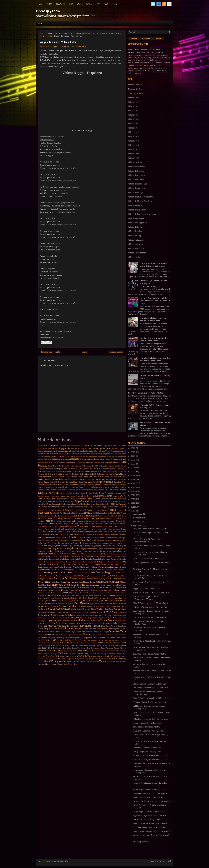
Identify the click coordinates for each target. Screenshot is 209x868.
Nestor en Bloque (49, 606)
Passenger (123, 615)
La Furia (66, 559)
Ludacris (49, 576)
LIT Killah (102, 557)
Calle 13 (93, 474)
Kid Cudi (45, 557)
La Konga (86, 559)
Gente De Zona (75, 526)
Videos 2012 (133, 111)
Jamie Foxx (115, 538)
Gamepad (63, 527)
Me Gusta (42, 595)
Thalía (60, 645)
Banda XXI (80, 466)
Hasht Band (122, 532)
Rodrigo (46, 629)
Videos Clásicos (135, 162)
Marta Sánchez (109, 588)
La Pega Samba (76, 562)
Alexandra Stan (43, 454)
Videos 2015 (133, 124)
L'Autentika (87, 557)
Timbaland (109, 648)
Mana (63, 582)
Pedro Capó (88, 618)
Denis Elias (86, 499)
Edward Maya (43, 507)
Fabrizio (104, 519)
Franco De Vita (68, 524)
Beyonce (49, 469)
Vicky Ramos (43, 659)
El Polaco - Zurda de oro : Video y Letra (149, 702)
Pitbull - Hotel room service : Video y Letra (151, 593)
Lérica (99, 576)
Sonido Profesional (59, 640)
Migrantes (58, 598)
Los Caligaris (97, 570)
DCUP (115, 490)
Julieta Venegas (116, 549)
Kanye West (92, 551)
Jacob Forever (105, 538)
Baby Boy (82, 462)
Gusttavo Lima (96, 532)
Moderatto (60, 601)
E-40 (109, 504)
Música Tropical (135, 85)
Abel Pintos (97, 446)
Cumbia (49, 4)
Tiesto (103, 648)
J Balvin (74, 537)
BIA (70, 462)
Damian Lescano (114, 493)
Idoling (103, 534)
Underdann (73, 654)
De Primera (58, 499)
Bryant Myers (106, 471)
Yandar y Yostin (93, 662)
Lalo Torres (72, 565)
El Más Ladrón (57, 510)
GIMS (124, 524)
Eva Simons (67, 519)
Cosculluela (121, 487)
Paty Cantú (42, 618)
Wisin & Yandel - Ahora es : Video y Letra (150, 603)
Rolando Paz (53, 629)
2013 (133, 499)
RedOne (85, 623)
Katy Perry (48, 554)
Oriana (40, 612)
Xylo (84, 662)
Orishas (46, 612)
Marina (114, 585)
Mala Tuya (112, 579)
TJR (71, 643)
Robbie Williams (116, 626)
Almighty (106, 454)
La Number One (48, 562)
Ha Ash (110, 532)
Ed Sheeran (121, 504)
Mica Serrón (81, 595)
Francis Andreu (58, 524)
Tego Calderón (47, 645)
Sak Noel (123, 629)
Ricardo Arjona (53, 626)
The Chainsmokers (100, 645)
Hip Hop (115, 4)
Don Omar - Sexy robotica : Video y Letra (150, 688)
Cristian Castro (56, 490)
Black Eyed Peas (77, 469)
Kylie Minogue (78, 557)
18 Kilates (53, 446)
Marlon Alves (89, 588)
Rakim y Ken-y (61, 623)
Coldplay (93, 487)
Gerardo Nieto (90, 526)
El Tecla (55, 513)
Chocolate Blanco (51, 485)
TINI (67, 643)
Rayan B (79, 623)
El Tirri (61, 513)
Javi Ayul (57, 541)
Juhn (92, 549)
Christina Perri (107, 485)
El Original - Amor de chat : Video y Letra (150, 756)
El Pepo (75, 510)
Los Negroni (51, 573)
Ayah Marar (53, 462)
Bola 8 (124, 469)
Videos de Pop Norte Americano (142, 214)
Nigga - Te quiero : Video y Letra (58, 42)
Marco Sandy (47, 585)
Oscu (76, 612)
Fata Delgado (58, 521)
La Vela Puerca (116, 562)
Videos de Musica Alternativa (141, 197)
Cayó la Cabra (77, 479)
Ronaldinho (93, 629)
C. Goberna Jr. (51, 474)
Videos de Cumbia (136, 180)
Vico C (51, 659)
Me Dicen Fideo (121, 593)
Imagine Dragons (120, 534)
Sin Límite (51, 638)
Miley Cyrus (100, 598)
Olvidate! (100, 609)
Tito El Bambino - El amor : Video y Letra (150, 684)
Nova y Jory (86, 609)
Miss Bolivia (118, 598)
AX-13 (89, 446)
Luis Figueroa (68, 576)
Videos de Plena (135, 205)
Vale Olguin (105, 654)
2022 (133, 464)
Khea (118, 554)
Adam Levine (42, 449)
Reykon (41, 626)
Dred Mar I (80, 504)
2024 (133, 456)
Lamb (78, 565)
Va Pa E (93, 654)
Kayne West (58, 554)
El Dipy (103, 507)
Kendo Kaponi (87, 554)
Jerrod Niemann (106, 541)
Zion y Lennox (51, 664)
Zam (40, 664)
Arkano (82, 459)
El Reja (111, 510)
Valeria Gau (52, 656)
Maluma (44, 582)
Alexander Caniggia (118, 451)
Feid (73, 521)
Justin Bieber (54, 551)
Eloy (116, 513)
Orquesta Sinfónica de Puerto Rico (61, 612)
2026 (133, 448)
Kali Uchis (80, 551)
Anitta (47, 459)
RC (52, 623)
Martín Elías (121, 590)
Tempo (55, 645)
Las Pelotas (105, 565)
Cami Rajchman (44, 477)
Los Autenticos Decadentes (62, 570)
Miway (53, 601)
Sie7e (100, 635)
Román (85, 629)
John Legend (118, 543)
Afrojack (55, 448)
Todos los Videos (100, 33)
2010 (133, 511)
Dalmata (83, 493)
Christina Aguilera (94, 485)
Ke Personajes (70, 554)
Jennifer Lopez (89, 540)
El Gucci (122, 507)
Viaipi (116, 656)
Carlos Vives (58, 479)
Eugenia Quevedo (57, 519)
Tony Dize (82, 651)
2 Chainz (61, 446)
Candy (85, 477)
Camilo (73, 477)
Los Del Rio (119, 570)
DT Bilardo (122, 490)
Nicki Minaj (61, 606)
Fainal (109, 519)
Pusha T (41, 623)
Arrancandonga (92, 459)
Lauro (46, 567)
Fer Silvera (97, 521)
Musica (71, 33)
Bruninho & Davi (75, 471)
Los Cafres (89, 570)
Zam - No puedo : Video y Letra (146, 727)
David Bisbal (92, 496)
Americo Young (66, 456)
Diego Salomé (82, 501)
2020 (133, 472)
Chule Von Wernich (119, 485)
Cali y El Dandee (82, 474)
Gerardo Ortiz (102, 527)
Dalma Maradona (73, 493)
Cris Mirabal (46, 490)
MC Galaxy (105, 576)
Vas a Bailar (96, 656)
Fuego (114, 524)
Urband (80, 654)
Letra (65, 33)
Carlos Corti (48, 479)
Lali (44, 564)
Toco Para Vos (54, 651)
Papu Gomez (89, 615)
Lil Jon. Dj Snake (89, 567)
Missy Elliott (46, 601)
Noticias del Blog (135, 89)
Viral (82, 659)
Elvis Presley (122, 513)
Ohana (93, 609)
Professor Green (120, 621)
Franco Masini (79, 524)
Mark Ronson (64, 588)
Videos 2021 (133, 149)
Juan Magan (53, 549)
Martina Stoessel (108, 590)
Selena (41, 635)
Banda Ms (57, 466)
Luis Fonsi (78, 576)
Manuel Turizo (89, 582)
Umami (66, 654)
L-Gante (95, 556)
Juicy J (96, 549)
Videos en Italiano (136, 249)
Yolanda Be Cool (113, 662)
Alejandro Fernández (53, 451)
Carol (65, 479)
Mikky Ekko (91, 598)
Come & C (100, 487)
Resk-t (123, 623)
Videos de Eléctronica (138, 184)
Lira (116, 567)
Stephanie (122, 640)
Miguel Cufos (69, 598)
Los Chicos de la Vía (108, 570)
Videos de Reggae (136, 218)
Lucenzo (123, 573)
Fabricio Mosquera (92, 518)
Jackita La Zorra (93, 538)
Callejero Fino (102, 474)
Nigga (78, 33)
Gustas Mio (61, 532)
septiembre (139, 526)
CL (57, 474)
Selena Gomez (50, 635)
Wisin (47, 661)
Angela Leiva (117, 456)
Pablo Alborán (44, 615)
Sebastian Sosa (91, 632)
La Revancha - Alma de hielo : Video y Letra (151, 831)
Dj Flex (58, 33)
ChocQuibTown (120, 482)
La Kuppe (94, 559)
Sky (66, 638)
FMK (82, 519)
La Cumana (51, 559)
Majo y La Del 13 (63, 578)
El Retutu (120, 510)
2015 (133, 491)
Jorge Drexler (73, 546)
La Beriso (115, 557)
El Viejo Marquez (78, 513)
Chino (95, 482)
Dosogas (55, 504)
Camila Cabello (64, 477)
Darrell (80, 496)
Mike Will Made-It (80, 598)
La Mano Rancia (110, 559)
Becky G (96, 466)
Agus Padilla (93, 448)
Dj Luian (121, 502)
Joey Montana (103, 543)
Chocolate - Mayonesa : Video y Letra (149, 827)
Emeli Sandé (51, 516)
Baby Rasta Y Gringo (94, 462)
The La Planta (120, 645)
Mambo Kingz (55, 582)
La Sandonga (96, 562)
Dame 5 (103, 493)
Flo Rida (48, 524)
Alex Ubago (106, 451)
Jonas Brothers (61, 546)
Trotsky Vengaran (44, 654)
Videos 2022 (133, 154)
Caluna (111, 474)
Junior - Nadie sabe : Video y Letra (148, 723)
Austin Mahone (105, 459)
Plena (40, 4)
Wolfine (79, 662)
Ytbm (124, 662)
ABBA (78, 446)
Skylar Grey (72, 638)
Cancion (50, 33)
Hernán (75, 534)
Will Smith (110, 659)
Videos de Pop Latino (137, 210)
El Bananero (78, 507)
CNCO (61, 474)
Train (107, 651)
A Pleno (73, 446)
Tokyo (65, 651)
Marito (45, 588)
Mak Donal (86, 579)
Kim (53, 557)
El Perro (81, 510)
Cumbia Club (93, 490)
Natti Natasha (81, 603)
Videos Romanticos (137, 167)
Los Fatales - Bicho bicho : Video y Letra (150, 793)
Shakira (89, 634)
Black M (87, 469)
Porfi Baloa (96, 621)
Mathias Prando (57, 593)
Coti (39, 490)
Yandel (103, 661)
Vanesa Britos (84, 656)
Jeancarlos (78, 541)
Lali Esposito (52, 564)
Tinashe (117, 648)
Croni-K (64, 490)
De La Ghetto (48, 499)
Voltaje (86, 659)
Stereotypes (42, 643)
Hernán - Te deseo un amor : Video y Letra (151, 801)
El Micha (48, 510)
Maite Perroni (49, 579)
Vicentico (122, 656)
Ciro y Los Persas (56, 487)
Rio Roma (106, 626)
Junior (44, 551)
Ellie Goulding (109, 513)
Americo (56, 456)
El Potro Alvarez (99, 510)
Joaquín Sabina (91, 543)
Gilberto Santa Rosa (51, 529)
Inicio (40, 23)
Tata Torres (116, 643)
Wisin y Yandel (58, 661)
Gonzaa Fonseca (92, 529)
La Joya (80, 559)
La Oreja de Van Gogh (62, 562)
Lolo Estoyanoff (45, 570)
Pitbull (83, 620)
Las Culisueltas (95, 564)
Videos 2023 (133, 158)
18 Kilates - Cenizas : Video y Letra (148, 748)
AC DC (83, 446)
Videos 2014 (133, 119)
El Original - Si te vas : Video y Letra (148, 731)
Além (120, 454)
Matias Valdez (68, 593)
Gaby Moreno (43, 527)
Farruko (49, 521)
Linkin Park (109, 567)
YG (87, 662)
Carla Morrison (115, 477)
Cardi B (106, 477)
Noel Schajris (70, 609)
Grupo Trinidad (47, 532)
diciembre (138, 514)
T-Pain (63, 643)
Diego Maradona (69, 502)
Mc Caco (112, 593)
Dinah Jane (94, 502)
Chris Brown (63, 485)
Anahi (92, 456)
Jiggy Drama (69, 543)
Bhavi (55, 469)
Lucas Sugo (103, 573)
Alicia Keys (87, 454)
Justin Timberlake (69, 551)
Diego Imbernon (58, 502)
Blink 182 (93, 469)
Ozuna (109, 612)
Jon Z (53, 546)
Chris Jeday (73, 485)
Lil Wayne (100, 567)
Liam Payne (73, 567)
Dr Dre (62, 504)
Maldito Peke (122, 579)
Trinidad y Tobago (120, 651)
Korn (61, 557)
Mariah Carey (76, 585)
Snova (90, 638)
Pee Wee (95, 618)
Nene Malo (115, 603)
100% (40, 446)
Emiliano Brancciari (67, 516)
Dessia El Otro (111, 499)
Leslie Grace (63, 567)
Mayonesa (104, 593)
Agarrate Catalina (77, 449)
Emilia (58, 516)
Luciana (41, 576)
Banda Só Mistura (69, 466)
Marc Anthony (113, 582)
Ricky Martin (85, 626)
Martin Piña (59, 590)
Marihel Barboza (106, 585)
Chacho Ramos (101, 479)
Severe (74, 635)
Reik (91, 623)
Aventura (114, 459)
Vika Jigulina (70, 659)
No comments (78, 46)
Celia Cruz (91, 479)
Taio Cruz (81, 643)
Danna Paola (49, 496)
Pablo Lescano (57, 615)
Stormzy (57, 643)
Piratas (71, 621)
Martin (118, 588)
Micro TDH (46, 598)
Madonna (117, 576)
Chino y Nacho (105, 482)
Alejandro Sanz (68, 451)
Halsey (115, 532)
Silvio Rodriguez (121, 635)
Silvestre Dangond (108, 635)
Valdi (98, 654)
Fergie (112, 521)
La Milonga (120, 559)
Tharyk (66, 645)
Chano (46, 482)
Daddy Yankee (48, 493)
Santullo (64, 632)
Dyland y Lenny (101, 504)
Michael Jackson (113, 595)
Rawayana (72, 623)
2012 (133, 503)
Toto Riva (92, 651)
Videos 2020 (133, 145)
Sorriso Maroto (103, 640)
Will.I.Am (118, 659)
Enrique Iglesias (92, 516)
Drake (74, 504)
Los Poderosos (76, 573)
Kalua (86, 551)
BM (72, 462)
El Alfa (50, 507)
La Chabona (42, 559)
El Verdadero (68, 513)
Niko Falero (121, 606)
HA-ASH (104, 532)
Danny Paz (69, 496)
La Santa (107, 562)
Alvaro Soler (113, 454)
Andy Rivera (99, 456)
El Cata (90, 507)
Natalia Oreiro (50, 604)
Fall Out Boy (116, 518)
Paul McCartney (53, 618)
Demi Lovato (75, 499)
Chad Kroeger (113, 479)
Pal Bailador (70, 615)
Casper (70, 479)
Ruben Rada (107, 629)
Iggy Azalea (110, 534)
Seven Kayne (67, 635)
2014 (133, 495)
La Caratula (122, 557)
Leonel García (53, 567)
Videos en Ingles (135, 244)
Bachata (89, 4)
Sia (96, 635)
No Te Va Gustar (55, 609)
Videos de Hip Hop (136, 188)
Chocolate (41, 485)
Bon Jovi (41, 471)
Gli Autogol (66, 529)
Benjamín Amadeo (114, 466)
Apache (62, 459)
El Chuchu (97, 507)
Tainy (75, 643)
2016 (133, 487)
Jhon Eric (61, 543)
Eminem (79, 516)
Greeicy (109, 529)
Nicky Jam (72, 606)
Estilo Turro (122, 516)
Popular (134, 38)
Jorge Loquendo (84, 546)
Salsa (79, 4)
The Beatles (73, 645)
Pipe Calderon (63, 621)
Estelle (115, 516)
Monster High (69, 601)
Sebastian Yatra (117, 631)
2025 (133, 452)
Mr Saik (91, 601)
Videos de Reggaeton (137, 223)
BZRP (76, 462)
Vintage (77, 659)
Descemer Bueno (98, 499)
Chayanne (88, 482)
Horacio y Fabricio (85, 534)
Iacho (99, 534)
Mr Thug (97, 601)
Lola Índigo (122, 567)
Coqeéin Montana (110, 487)
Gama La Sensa (53, 527)
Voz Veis (92, 659)
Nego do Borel (104, 604)
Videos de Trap (135, 236)
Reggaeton (60, 4)
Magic (42, 579)
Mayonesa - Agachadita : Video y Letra (149, 816)
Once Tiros (109, 609)
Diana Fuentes (47, 502)
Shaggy (80, 635)
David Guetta (105, 496)
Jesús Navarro (43, 543)
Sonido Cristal (44, 640)
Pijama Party (53, 621)
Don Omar (47, 504)
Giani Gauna (113, 526)
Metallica (65, 595)
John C (111, 543)
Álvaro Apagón (63, 664)
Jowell (92, 546)
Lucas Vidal (116, 573)
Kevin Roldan (112, 554)
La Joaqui (73, 559)
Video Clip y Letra (140, 842)
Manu (81, 582)
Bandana (88, 466)
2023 (133, 460)
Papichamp (80, 615)
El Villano (88, 513)
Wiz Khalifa (71, 662)
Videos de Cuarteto (136, 175)
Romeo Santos (74, 628)
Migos (52, 598)
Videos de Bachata (136, 171)
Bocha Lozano (117, 469)
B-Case (66, 462)
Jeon (99, 541)
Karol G (118, 551)
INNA (94, 534)
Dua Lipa (87, 504)
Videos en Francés (136, 240)
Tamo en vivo (90, 643)
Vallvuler (63, 656)
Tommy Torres (72, 651)
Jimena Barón (79, 543)
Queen (47, 623)
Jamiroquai (122, 538)
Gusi (55, 532)
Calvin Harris (120, 474)
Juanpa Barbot (85, 549)
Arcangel (74, 459)
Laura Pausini (115, 564)
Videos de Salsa (135, 231)
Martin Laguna (48, 590)
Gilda (60, 529)
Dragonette (68, 504)
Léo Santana (93, 576)
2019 (133, 476)
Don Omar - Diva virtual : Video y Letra (149, 617)
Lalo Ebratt (63, 564)
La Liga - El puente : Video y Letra (147, 752)
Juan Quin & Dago (65, 549)
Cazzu (84, 479)
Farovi (42, 521)
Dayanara (117, 496)
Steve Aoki (50, 643)
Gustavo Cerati (71, 532)
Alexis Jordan (54, 454)
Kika (50, 557)
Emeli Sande (42, 516)
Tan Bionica (100, 643)
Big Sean (67, 469)
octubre (137, 522)
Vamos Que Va (71, 656)
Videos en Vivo (135, 257)
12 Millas (45, 446)
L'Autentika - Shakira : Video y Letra (148, 797)
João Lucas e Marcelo (115, 546)
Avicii (120, 459)
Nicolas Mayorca (94, 606)
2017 (133, 483)
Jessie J (124, 541)
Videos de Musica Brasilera (140, 201)
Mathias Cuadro (44, 593)
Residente (98, 623)
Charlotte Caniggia (65, 482)
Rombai (62, 628)
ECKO (113, 504)
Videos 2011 (133, 106)
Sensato (60, 635)
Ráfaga (115, 629)
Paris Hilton (107, 615)
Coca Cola (85, 487)
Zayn (43, 664)
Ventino (104, 656)
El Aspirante (69, 507)
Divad (100, 501)
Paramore (98, 615)
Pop (98, 4)
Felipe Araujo (80, 521)
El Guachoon (112, 507)
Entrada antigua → (117, 352)
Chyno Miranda (44, 487)
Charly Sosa (78, 482)
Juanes (76, 548)
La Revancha (85, 562)
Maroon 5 (98, 588)
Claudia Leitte (67, 487)
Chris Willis (82, 485)
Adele (49, 449)
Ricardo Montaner (70, 626)
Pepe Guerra (103, 618)
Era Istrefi (104, 516)
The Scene (82, 648)
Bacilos (104, 462)
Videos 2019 (133, 141)
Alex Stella (98, 451)
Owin (91, 612)
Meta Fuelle (57, 595)
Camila (54, 477)
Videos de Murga (135, 193)
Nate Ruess (70, 604)
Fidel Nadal (118, 521)
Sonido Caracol (121, 638)
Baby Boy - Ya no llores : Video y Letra (146, 393)
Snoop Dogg (82, 638)
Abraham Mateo (119, 446)
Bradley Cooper (50, 471)
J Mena (83, 538)
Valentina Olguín (115, 654)
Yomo (120, 662)
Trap (71, 4)
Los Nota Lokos (64, 573)
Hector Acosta (43, 534)
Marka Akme (77, 587)
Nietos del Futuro (105, 606)
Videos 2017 (133, 132)
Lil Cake (80, 567)
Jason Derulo (42, 541)
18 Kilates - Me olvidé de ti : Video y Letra (150, 719)
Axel (46, 462)
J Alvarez (64, 538)
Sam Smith (50, 632)
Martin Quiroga (71, 590)
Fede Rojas (67, 521)
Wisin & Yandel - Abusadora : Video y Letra (151, 698)
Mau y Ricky (80, 593)
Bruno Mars (87, 471)
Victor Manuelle (59, 659)
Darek (75, 496)
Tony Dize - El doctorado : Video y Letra (150, 529)
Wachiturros (101, 659)
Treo (111, 651)
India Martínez (44, 538)
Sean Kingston (72, 632)
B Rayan (60, 462)
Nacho (117, 601)
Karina (111, 551)
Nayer (92, 604)
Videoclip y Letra (48, 11)
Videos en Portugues (137, 253)
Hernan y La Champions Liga (60, 534)
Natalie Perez (61, 604)
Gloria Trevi (74, 529)
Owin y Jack (98, 612)
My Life (104, 601)
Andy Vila (108, 456)
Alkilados (98, 454)
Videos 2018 (133, 136)
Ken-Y (79, 554)
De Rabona (66, 499)
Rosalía (99, 629)
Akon (117, 448)
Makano (94, 579)
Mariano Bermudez (91, 585)
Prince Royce (107, 620)
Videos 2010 (133, 102)
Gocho (82, 529)
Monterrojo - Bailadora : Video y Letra (149, 790)
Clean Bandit (76, 487)
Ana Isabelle (78, 456)
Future (119, 524)
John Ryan (47, 546)
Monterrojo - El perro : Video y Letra (149, 812)
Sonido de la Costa (76, 640)
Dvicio (93, 504)
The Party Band (45, 648)
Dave (85, 496)
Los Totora (85, 573)
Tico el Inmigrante (94, 648)
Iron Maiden (55, 538)
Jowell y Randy (101, 546)
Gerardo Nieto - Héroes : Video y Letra (150, 823)
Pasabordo (115, 615)
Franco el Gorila (89, 524)
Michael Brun (91, 595)
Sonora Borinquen (92, 640)
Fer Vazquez (105, 521)
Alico (92, 454)
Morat (86, 601)
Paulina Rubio (65, 618)
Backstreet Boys (114, 462)
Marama (100, 582)
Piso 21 (76, 621)
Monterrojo (78, 601)
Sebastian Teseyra (102, 632)
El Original (67, 510)
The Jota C (111, 645)
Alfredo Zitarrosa (76, 454)
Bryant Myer (97, 471)
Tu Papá (54, 654)
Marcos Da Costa (61, 585)
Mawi (87, 593)
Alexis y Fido (64, 454)
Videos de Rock (135, 227)
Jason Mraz (51, 541)
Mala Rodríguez (102, 579)
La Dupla (59, 559)
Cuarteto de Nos (75, 490)
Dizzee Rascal (107, 502)
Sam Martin (42, 632)
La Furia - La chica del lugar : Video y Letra (151, 820)
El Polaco (88, 510)
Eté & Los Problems (44, 519)
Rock (106, 4)
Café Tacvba (69, 474)
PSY (116, 612)
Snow (95, 638)
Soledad (112, 638)
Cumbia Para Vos (105, 490)
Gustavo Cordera (84, 532)
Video (111, 33)
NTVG (110, 601)
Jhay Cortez (53, 543)
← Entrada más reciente (49, 352)
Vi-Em (110, 656)
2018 (133, 480)
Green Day (116, 529)
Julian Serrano (104, 549)
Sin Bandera (42, 638)
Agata (85, 449)
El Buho (85, 507)
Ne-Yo (97, 604)
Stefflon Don (113, 640)
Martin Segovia (84, 590)
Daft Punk (63, 493)
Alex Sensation (88, 451)
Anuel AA (54, 459)
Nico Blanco (83, 606)
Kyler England (68, 557)
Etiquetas (146, 38)
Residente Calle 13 (112, 623)
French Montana (102, 524)
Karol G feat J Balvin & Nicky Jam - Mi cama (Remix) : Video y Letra (155, 301)
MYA (111, 576)
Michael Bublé (101, 595)
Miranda (109, 598)
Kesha (104, 554)
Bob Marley (107, 469)
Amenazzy (48, 456)
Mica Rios (72, 595)
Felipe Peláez (89, 521)
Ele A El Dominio (98, 513)
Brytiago (115, 471)
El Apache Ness (58, 507)
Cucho (86, 490)
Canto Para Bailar (95, 477)
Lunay (86, 576)
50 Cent (67, 446)
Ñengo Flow (72, 664)
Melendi (49, 595)
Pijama (45, 621)
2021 (133, 468)
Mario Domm (122, 585)
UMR (60, 653)
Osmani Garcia (83, 612)
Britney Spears (62, 471)
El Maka (41, 510)
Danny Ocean (60, 496)
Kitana (57, 557)
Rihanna (97, 626)
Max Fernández (95, 593)
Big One (60, 469)
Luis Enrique (57, 576)
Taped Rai (109, 643)
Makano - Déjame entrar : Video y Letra (150, 607)
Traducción (100, 651)
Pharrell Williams (114, 618)
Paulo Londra (77, 618)
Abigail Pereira (108, 446)
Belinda (104, 466)
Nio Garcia (42, 609)
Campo (79, 477)
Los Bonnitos (79, 570)
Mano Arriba (72, 582)
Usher (87, 653)
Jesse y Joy (116, 541)
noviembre (138, 518)
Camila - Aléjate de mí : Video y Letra (149, 559)
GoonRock (103, 529)
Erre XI (110, 516)
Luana (92, 573)
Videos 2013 (133, 115)
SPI (118, 629)
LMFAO (109, 556)
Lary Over (84, 565)
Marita (40, 588)
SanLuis (57, 632)
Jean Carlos (70, 541)
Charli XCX (53, 482)
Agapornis (64, 448)
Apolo (67, 459)
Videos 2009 (134, 98)
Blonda (99, 469)
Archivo (159, 38)
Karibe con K (103, 551)
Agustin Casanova (106, 448)
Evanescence (76, 519)
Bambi (50, 466)
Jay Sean (63, 541)
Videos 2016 (133, 128)
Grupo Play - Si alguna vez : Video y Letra (150, 760)
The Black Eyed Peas (85, 645)
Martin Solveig (95, 590)
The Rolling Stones (70, 648)
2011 (133, 507)
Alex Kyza (78, 451)
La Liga (101, 559)
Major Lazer (77, 579)
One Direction (120, 609)
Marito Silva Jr (53, 588)
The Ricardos (58, 648)
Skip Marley (60, 638)
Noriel (79, 609)
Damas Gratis (92, 493)
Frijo (110, 524)
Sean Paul (81, 632)
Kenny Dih (96, 554)
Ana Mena (86, 456)
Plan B (90, 620)
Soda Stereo (103, 638)
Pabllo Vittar (122, 612)
